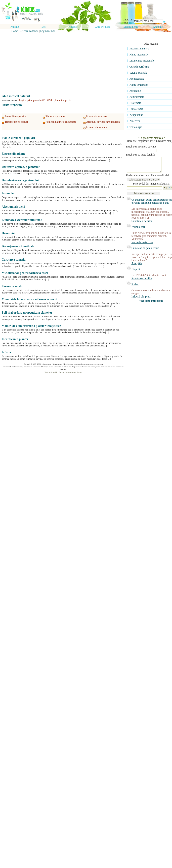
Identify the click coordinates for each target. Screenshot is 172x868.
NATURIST (46, 100)
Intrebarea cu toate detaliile (141, 155)
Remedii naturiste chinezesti (61, 122)
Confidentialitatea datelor (67, 372)
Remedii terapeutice (15, 116)
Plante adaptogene (55, 116)
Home (15, 31)
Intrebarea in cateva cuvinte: (141, 147)
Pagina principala (28, 100)
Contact (80, 372)
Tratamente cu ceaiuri (16, 122)
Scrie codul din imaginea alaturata (151, 187)
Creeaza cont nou (29, 31)
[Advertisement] (61, 54)
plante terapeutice (63, 100)
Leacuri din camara (96, 127)
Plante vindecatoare (97, 116)
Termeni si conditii (51, 372)
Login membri (48, 31)
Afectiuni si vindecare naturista (103, 122)
